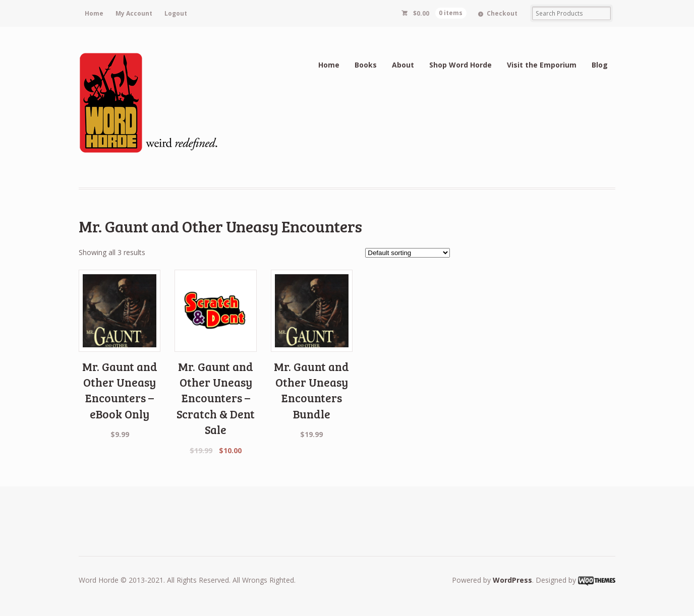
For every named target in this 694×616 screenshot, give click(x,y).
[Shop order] (408, 253)
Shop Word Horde (460, 65)
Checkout (502, 13)
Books (366, 65)
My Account (134, 13)
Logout (176, 13)
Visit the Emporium (542, 65)
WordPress (512, 580)
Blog (600, 65)
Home (94, 13)
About (403, 65)
